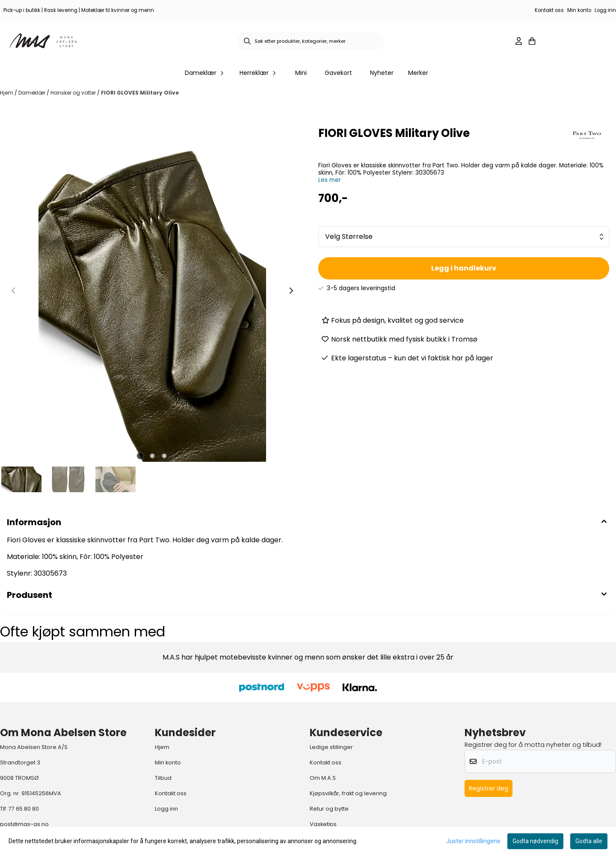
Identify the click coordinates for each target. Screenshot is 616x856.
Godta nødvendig (535, 841)
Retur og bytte (329, 809)
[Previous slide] (14, 291)
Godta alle (589, 841)
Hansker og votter (74, 93)
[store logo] (44, 41)
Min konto (579, 10)
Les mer (330, 180)
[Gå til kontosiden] (519, 41)
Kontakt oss (549, 10)
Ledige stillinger (331, 747)
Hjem (7, 93)
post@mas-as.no (24, 824)
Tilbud (163, 778)
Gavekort (338, 73)
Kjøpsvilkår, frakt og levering (348, 793)
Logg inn (605, 10)
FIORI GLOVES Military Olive (140, 93)
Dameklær (33, 93)
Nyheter (382, 73)
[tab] (141, 456)
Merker (418, 73)
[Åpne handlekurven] (532, 41)
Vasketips (323, 824)
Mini (301, 73)
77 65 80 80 (24, 809)
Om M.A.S (323, 778)
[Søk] (311, 41)
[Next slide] (291, 291)
